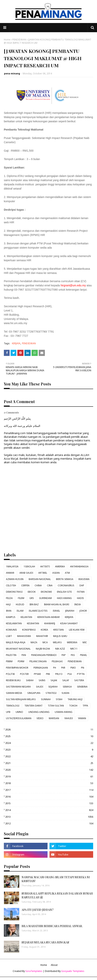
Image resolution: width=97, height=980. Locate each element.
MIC (85, 642)
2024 (49, 743)
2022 (49, 756)
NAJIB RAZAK (43, 649)
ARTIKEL (43, 573)
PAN (24, 655)
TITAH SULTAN (56, 706)
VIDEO (40, 718)
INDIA (78, 604)
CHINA (38, 585)
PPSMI (37, 674)
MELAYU (57, 642)
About (54, 965)
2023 (49, 750)
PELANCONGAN (38, 661)
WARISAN (54, 718)
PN (83, 668)
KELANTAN (26, 617)
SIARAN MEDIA (14, 693)
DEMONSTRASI (14, 592)
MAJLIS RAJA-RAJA (16, 642)
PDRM (21, 661)
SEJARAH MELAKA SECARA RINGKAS (45, 942)
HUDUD (20, 604)
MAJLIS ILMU (60, 636)
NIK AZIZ (60, 649)
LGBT (9, 636)
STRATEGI (51, 693)
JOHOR (83, 611)
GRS (32, 598)
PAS (73, 655)
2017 (49, 790)
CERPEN (25, 585)
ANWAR (10, 573)
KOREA (44, 630)
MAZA (34, 642)
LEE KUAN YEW (77, 630)
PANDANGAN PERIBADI (44, 655)
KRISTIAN (59, 630)
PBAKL (84, 655)
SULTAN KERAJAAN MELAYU (21, 699)
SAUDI (40, 687)
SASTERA (79, 680)
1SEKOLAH (29, 566)
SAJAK (54, 680)
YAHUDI (69, 718)
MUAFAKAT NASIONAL (18, 649)
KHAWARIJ (50, 623)
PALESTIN (11, 655)
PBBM (9, 661)
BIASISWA (84, 579)
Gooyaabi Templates (73, 971)
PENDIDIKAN (19, 40)
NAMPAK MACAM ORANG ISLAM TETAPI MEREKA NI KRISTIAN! (56, 879)
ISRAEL (56, 611)
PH (55, 668)
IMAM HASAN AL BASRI (56, 604)
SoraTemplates (34, 971)
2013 (49, 817)
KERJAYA (16, 343)
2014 (49, 810)
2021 (49, 763)
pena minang (12, 74)
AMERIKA (60, 566)
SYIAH (59, 699)
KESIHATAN (33, 623)
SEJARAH (53, 687)
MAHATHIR (42, 636)
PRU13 (59, 674)
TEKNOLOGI (13, 706)
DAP (82, 585)
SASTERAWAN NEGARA (18, 687)
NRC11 (74, 649)
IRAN (9, 611)
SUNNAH (46, 699)
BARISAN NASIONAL (40, 579)
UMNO (19, 712)
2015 (49, 803)
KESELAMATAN (14, 623)
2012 (49, 823)
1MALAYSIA (12, 566)
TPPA (85, 706)
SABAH (30, 680)
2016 (49, 797)
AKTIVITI (45, 566)
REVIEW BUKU (13, 680)
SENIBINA (82, 687)
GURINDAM (45, 598)
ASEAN (56, 573)
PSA (70, 674)
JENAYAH (70, 611)
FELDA (9, 598)
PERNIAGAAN (41, 668)
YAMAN (82, 718)
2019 (49, 776)
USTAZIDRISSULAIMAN (19, 718)
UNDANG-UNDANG (39, 712)
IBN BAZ (34, 604)
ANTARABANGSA (79, 566)
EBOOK (32, 592)
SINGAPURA (34, 693)
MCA (45, 642)
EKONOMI (46, 592)
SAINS (42, 680)
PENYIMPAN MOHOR (17, 668)
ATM (67, 573)
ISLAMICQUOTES (38, 611)
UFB (8, 712)
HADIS (80, 598)
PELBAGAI (57, 661)
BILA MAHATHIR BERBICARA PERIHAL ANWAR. (52, 926)
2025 (49, 736)
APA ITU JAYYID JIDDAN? (38, 910)
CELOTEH (11, 585)
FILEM (21, 598)
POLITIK (10, 674)
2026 (49, 729)
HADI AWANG (64, 598)
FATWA (81, 592)
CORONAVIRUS (66, 585)
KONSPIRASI (29, 630)
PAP (64, 655)
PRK (48, 674)
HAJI (8, 604)
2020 (49, 770)
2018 (49, 783)
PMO (73, 668)
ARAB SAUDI (26, 573)
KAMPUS (11, 617)
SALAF (66, 680)
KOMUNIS (11, 630)
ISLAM (20, 611)
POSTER (24, 674)
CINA (50, 585)
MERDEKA (72, 642)
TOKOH (73, 706)
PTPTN (81, 674)
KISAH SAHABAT (69, 623)
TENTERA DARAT (33, 706)
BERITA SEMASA (65, 579)
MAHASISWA (24, 636)
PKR (63, 668)
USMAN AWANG (64, 712)
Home (7, 40)
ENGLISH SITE (64, 592)
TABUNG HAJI (75, 699)
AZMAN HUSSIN (15, 579)
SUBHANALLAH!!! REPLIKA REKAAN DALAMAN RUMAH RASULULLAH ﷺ (57, 895)
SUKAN (65, 693)
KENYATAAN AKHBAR (48, 617)
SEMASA (67, 687)
